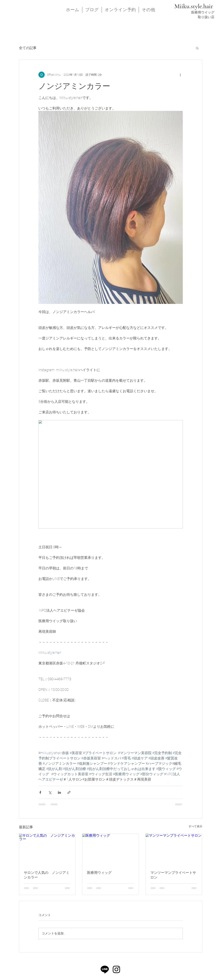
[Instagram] (116, 969)
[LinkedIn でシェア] (59, 792)
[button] (197, 48)
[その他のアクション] (180, 75)
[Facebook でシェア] (40, 792)
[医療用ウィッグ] (110, 850)
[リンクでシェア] (69, 792)
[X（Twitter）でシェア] (50, 792)
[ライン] (105, 969)
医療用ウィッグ (99, 873)
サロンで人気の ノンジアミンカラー (47, 875)
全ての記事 (28, 48)
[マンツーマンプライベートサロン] (174, 850)
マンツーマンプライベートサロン (173, 875)
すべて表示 (195, 826)
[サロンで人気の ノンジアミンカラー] (47, 850)
